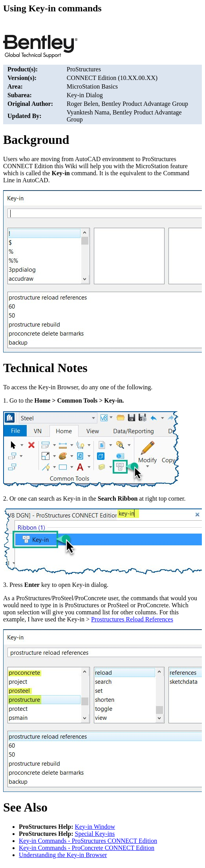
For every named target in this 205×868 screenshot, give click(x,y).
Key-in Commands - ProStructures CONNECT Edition (88, 841)
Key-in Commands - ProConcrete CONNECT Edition (87, 848)
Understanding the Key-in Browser (63, 855)
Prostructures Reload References (132, 619)
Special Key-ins (95, 834)
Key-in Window (95, 827)
